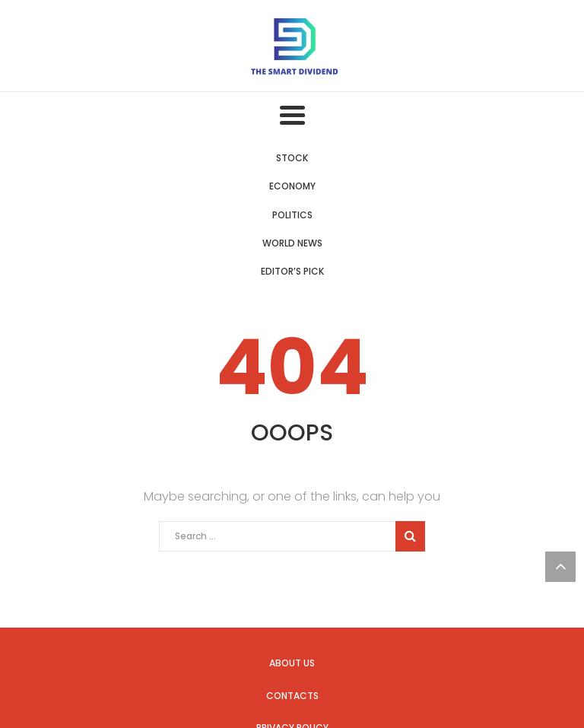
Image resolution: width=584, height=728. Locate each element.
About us (292, 663)
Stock (292, 158)
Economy (292, 186)
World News (292, 243)
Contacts (292, 696)
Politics (292, 215)
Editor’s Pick (292, 271)
